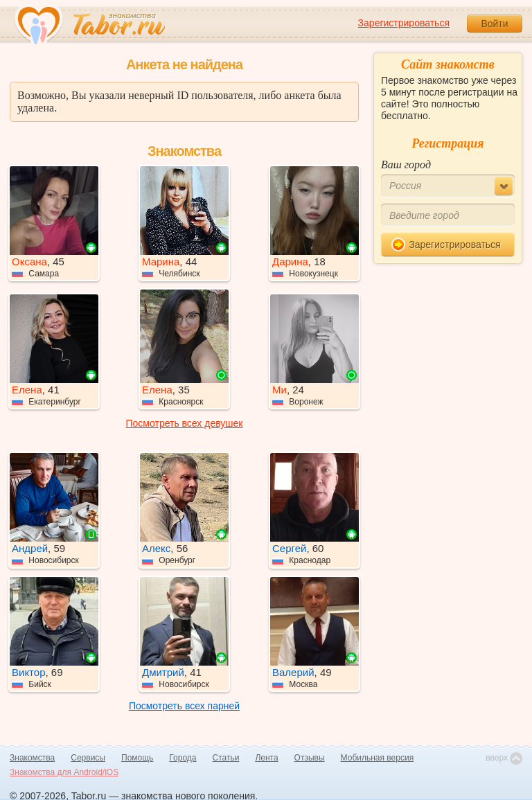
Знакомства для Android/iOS (64, 772)
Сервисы (88, 758)
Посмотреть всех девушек (185, 423)
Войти (494, 24)
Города (183, 758)
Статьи (226, 758)
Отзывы (310, 758)
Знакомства (32, 758)
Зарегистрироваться (404, 23)
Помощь (137, 758)
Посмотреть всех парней (184, 706)
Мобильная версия (378, 758)
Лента (266, 758)
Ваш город (406, 165)
